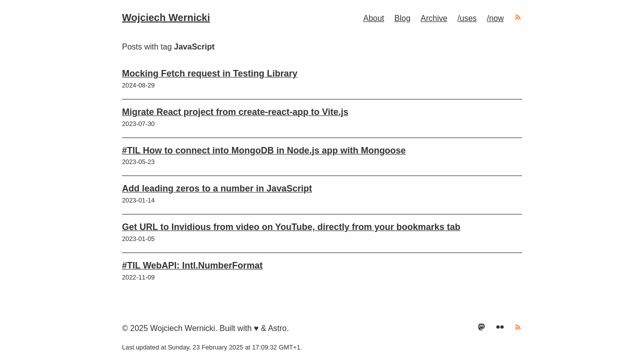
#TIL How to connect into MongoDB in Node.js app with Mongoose (264, 150)
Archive (434, 18)
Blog (402, 18)
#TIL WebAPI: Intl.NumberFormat (192, 265)
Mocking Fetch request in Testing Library (210, 73)
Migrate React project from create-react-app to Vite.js (235, 112)
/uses (467, 18)
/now (495, 18)
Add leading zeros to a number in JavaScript (217, 188)
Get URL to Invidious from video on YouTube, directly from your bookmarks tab (291, 227)
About (373, 18)
